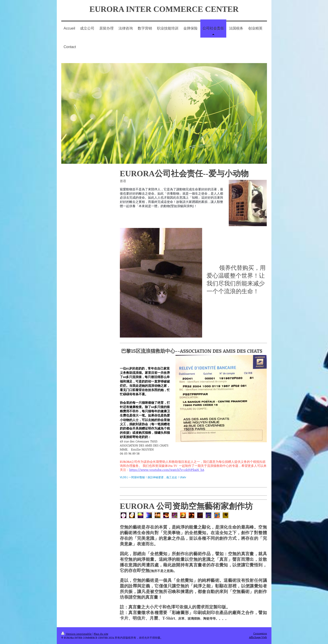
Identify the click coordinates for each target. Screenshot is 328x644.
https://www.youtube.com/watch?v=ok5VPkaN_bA (167, 470)
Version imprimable (77, 634)
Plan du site (101, 634)
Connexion (260, 633)
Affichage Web (258, 637)
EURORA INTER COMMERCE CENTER (164, 9)
